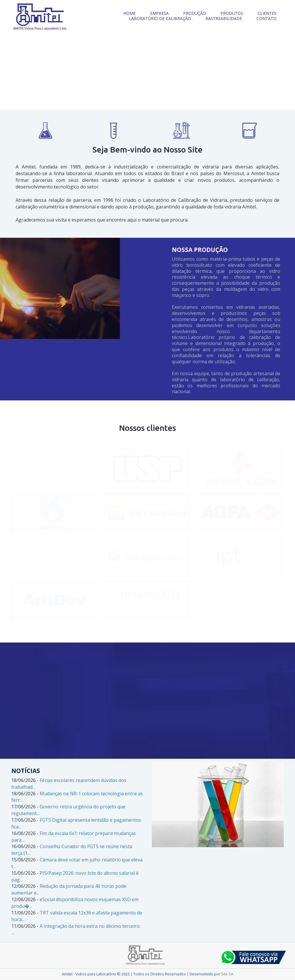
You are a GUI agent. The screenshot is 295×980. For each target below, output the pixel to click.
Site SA (227, 974)
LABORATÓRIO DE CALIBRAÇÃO (160, 18)
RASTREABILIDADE (224, 18)
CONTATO (266, 18)
